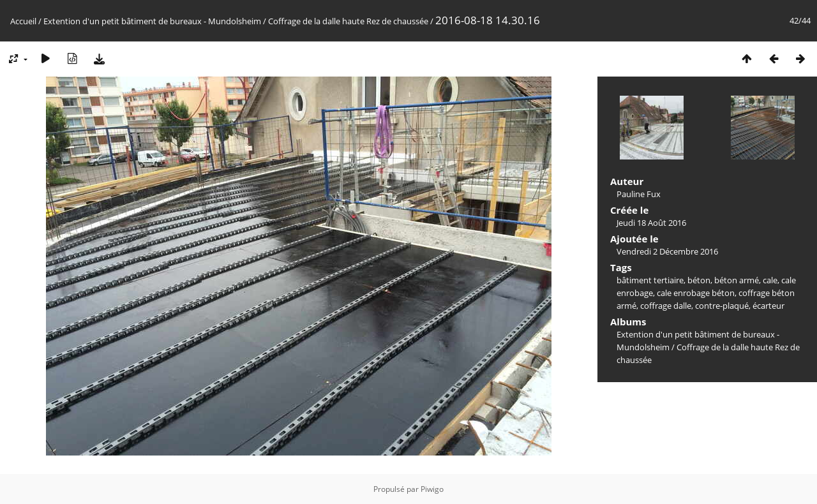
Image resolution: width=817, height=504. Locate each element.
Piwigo (432, 489)
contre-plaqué (722, 306)
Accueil (23, 21)
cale (770, 280)
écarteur (768, 306)
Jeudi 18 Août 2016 (651, 223)
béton (699, 280)
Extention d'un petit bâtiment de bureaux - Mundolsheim (152, 21)
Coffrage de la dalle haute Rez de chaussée (348, 21)
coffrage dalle (666, 306)
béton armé (737, 280)
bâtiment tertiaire (650, 280)
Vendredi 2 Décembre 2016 (667, 251)
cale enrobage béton (696, 293)
